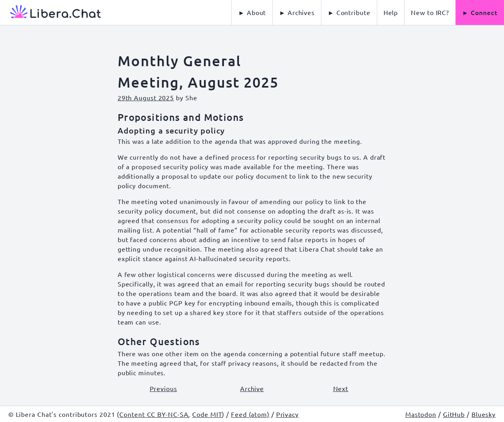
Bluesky (484, 414)
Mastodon (421, 414)
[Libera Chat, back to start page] (51, 12)
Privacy (287, 414)
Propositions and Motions (181, 117)
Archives (301, 12)
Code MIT (207, 414)
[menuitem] (391, 12)
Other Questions (159, 341)
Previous (163, 388)
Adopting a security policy (171, 130)
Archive (252, 388)
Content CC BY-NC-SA (154, 414)
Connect (484, 12)
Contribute (353, 12)
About (257, 12)
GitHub (454, 414)
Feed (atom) (250, 414)
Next (341, 388)
